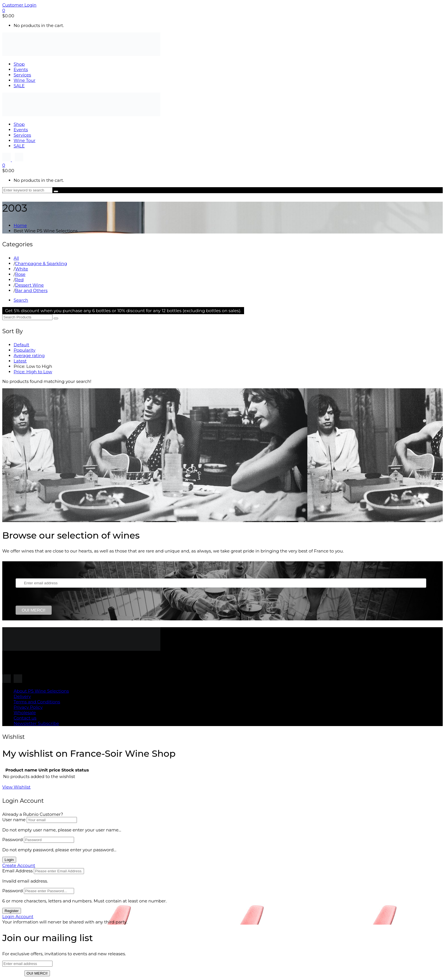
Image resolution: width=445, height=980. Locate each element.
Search (21, 300)
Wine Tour (25, 80)
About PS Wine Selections (41, 691)
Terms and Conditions (37, 702)
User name (14, 820)
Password (12, 840)
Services (22, 75)
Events (21, 69)
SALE (19, 86)
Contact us (25, 718)
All (16, 258)
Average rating (29, 355)
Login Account (18, 917)
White (21, 269)
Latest (20, 361)
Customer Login (19, 5)
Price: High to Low (33, 372)
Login (9, 860)
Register (12, 911)
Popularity (25, 350)
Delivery (22, 696)
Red (19, 280)
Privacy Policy (28, 707)
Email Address (17, 871)
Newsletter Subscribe (36, 723)
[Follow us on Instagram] (7, 160)
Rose (20, 274)
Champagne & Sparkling (41, 263)
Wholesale (25, 713)
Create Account (19, 865)
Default (21, 345)
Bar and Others (31, 290)
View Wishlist (16, 787)
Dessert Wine (29, 285)
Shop (19, 64)
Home (20, 225)
